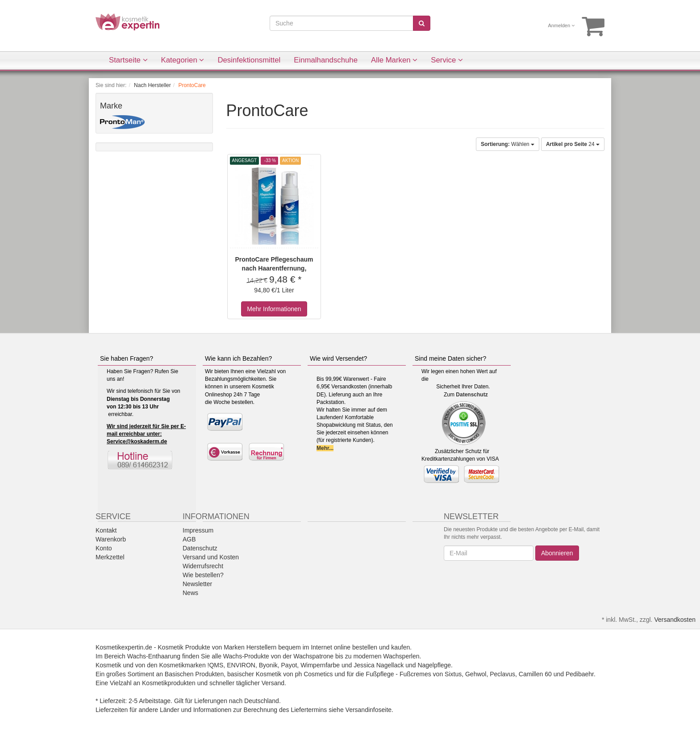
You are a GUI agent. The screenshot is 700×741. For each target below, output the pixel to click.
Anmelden (562, 25)
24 (573, 144)
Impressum (198, 530)
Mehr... (325, 448)
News (190, 593)
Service (447, 60)
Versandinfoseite (369, 710)
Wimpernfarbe (320, 665)
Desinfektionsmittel (249, 60)
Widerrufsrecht (203, 566)
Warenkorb (111, 539)
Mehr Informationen (274, 309)
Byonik (268, 665)
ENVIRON (241, 665)
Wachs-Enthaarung (154, 656)
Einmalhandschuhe (326, 60)
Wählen (508, 144)
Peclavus (502, 674)
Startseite (128, 60)
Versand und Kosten (211, 557)
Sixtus (453, 674)
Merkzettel (110, 557)
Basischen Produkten (194, 674)
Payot (289, 665)
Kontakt (106, 530)
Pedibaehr (580, 674)
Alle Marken (394, 60)
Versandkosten (675, 620)
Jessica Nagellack (379, 665)
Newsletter (197, 584)
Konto (104, 548)
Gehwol (476, 674)
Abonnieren (557, 553)
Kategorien (183, 60)
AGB (189, 539)
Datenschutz (472, 395)
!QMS (216, 665)
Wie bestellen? (203, 575)
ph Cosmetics (314, 674)
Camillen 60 (535, 674)
